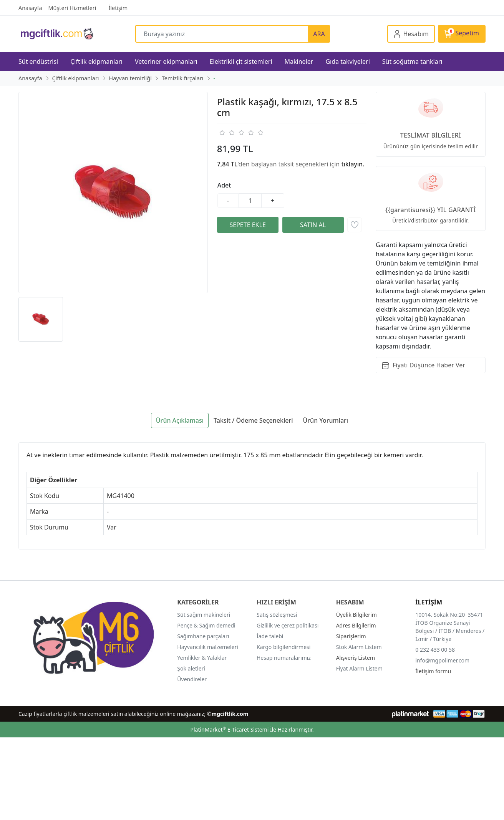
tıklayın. (353, 164)
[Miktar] (250, 201)
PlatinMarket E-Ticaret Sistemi (229, 730)
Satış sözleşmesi (277, 615)
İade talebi (270, 636)
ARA (319, 34)
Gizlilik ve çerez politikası (288, 625)
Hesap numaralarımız (284, 658)
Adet (224, 185)
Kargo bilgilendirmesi (283, 647)
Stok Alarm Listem (359, 647)
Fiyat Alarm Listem (359, 668)
